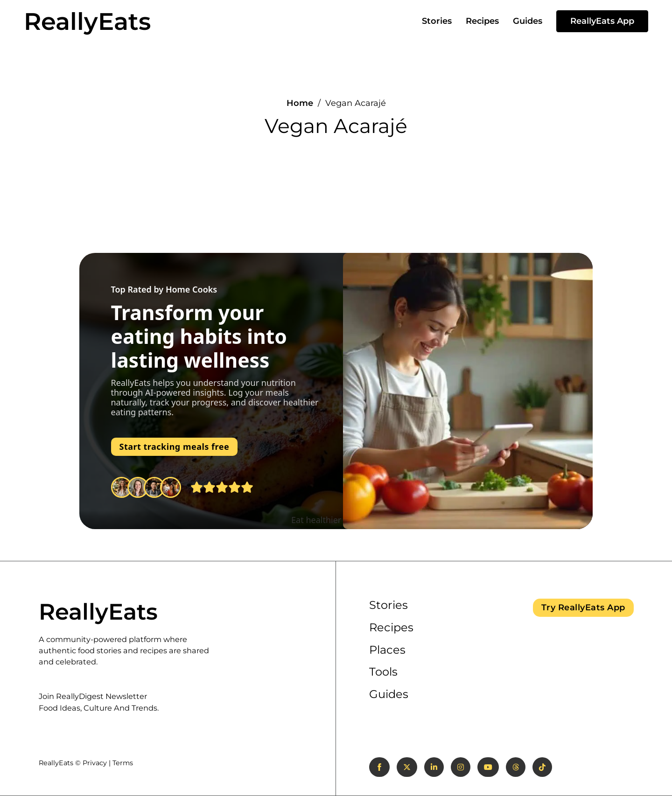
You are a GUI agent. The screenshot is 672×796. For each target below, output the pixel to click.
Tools (383, 672)
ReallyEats (87, 21)
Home (300, 103)
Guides (528, 21)
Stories (437, 21)
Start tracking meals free (175, 447)
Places (387, 650)
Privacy (95, 763)
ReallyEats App (602, 21)
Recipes (482, 21)
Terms (123, 763)
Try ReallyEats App (583, 607)
